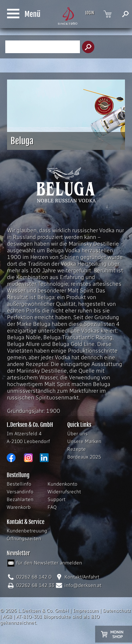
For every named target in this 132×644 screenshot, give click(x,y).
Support (56, 500)
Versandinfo (20, 492)
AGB (7, 617)
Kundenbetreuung (27, 531)
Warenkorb (19, 507)
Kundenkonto (62, 484)
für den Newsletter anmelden (49, 563)
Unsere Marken (84, 441)
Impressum (86, 611)
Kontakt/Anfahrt (82, 577)
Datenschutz (117, 611)
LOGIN (90, 13)
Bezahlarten (20, 500)
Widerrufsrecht (64, 492)
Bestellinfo (19, 484)
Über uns (77, 434)
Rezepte (77, 449)
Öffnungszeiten (24, 539)
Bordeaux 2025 (84, 457)
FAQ (52, 507)
